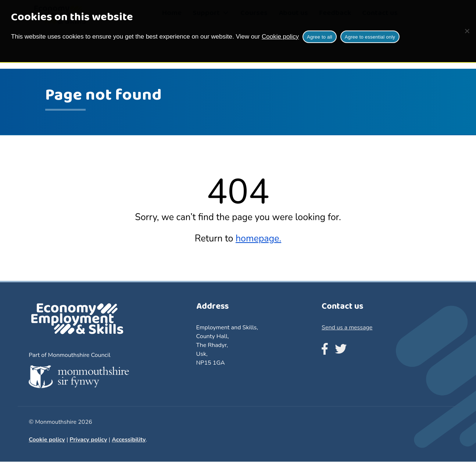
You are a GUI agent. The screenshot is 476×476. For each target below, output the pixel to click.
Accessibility (129, 440)
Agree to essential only (370, 37)
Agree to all (320, 37)
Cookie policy (280, 37)
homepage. (258, 239)
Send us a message (347, 328)
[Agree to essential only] (467, 31)
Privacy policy (88, 440)
